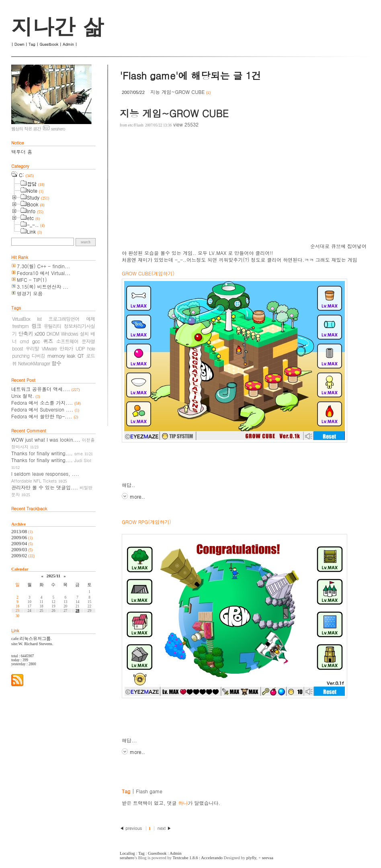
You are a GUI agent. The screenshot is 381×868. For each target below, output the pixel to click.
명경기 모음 (30, 293)
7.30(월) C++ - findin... (43, 266)
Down (19, 44)
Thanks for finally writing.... (42, 453)
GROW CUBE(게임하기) (148, 273)
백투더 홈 (22, 152)
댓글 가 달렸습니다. (194, 803)
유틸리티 (53, 326)
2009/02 (20, 556)
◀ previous (132, 828)
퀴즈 (48, 341)
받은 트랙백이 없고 (143, 803)
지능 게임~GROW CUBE (177, 92)
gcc (36, 341)
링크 (36, 326)
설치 (84, 333)
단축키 (26, 333)
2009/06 (20, 538)
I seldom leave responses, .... (45, 474)
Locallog (127, 853)
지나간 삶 (58, 26)
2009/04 (20, 544)
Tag (32, 44)
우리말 (32, 348)
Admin (68, 44)
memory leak (61, 356)
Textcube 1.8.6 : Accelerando (198, 858)
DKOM (53, 333)
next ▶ (165, 828)
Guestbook (49, 44)
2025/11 (53, 576)
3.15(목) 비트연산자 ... (43, 286)
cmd (24, 341)
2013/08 (20, 532)
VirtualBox (21, 319)
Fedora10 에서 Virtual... (44, 273)
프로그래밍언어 (64, 319)
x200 (40, 333)
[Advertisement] (215, 192)
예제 (90, 319)
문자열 (88, 341)
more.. (137, 496)
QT (81, 356)
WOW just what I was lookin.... (46, 439)
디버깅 (38, 356)
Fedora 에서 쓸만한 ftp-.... (42, 416)
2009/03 (20, 550)
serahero (127, 858)
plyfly (251, 858)
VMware (49, 348)
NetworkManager (34, 363)
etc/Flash (135, 125)
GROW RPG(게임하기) (146, 522)
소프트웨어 (67, 341)
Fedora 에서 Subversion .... (42, 409)
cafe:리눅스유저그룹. (31, 639)
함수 (56, 363)
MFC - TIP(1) (32, 280)
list (39, 319)
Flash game (149, 791)
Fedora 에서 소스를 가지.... (42, 402)
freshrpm (20, 326)
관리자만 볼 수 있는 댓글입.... (45, 487)
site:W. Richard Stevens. (32, 644)
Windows (69, 333)
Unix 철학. (23, 396)
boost (17, 348)
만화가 (66, 348)
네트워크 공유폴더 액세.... (41, 389)
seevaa (268, 858)
